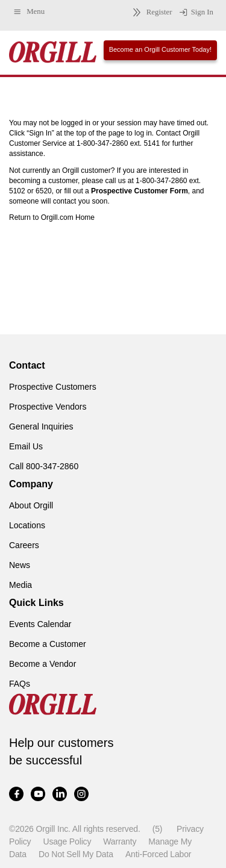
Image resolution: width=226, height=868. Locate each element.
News (20, 565)
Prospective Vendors (48, 407)
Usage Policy (67, 841)
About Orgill (31, 505)
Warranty (120, 841)
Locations (27, 525)
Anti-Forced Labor (158, 854)
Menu (29, 12)
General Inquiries (41, 426)
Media (20, 585)
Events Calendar (40, 624)
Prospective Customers (53, 387)
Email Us (26, 446)
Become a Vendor (42, 664)
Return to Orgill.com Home (52, 217)
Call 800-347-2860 (44, 466)
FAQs (20, 684)
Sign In (196, 13)
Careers (24, 545)
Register (151, 12)
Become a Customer (48, 644)
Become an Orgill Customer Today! (160, 49)
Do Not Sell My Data (76, 854)
